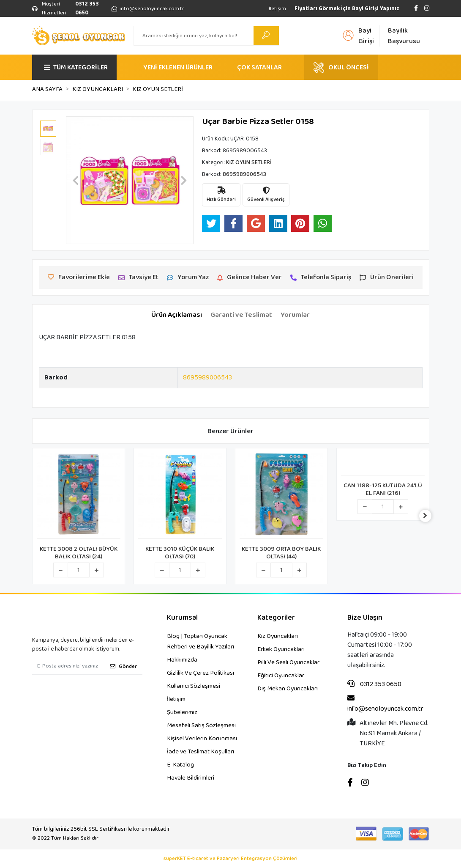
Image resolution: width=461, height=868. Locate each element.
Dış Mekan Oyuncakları (288, 689)
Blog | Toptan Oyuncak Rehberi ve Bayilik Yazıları (200, 641)
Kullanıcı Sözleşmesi (194, 686)
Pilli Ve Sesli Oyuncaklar (288, 662)
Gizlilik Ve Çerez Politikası (200, 673)
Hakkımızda (182, 660)
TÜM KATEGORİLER (76, 67)
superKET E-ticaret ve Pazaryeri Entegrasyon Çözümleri (230, 859)
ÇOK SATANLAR (259, 67)
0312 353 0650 (374, 684)
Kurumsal (182, 618)
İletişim (277, 9)
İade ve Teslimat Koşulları (200, 752)
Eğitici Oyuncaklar (281, 676)
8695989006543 (207, 378)
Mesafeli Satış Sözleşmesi (201, 725)
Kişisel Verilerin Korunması (202, 739)
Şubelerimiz (182, 712)
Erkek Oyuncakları (281, 649)
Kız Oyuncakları (278, 636)
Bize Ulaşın (365, 618)
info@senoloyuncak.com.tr (385, 704)
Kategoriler (276, 618)
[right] (429, 516)
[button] (75, 180)
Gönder (123, 666)
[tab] (177, 315)
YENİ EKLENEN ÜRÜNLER (178, 67)
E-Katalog (180, 765)
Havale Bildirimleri (191, 778)
